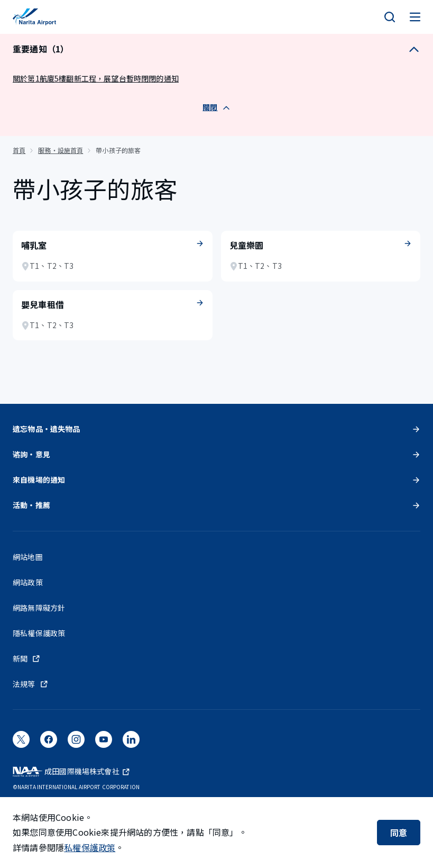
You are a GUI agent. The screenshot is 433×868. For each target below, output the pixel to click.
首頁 (19, 150)
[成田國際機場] (34, 17)
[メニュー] (415, 17)
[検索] (390, 17)
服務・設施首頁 (61, 150)
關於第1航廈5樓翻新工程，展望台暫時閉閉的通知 (96, 78)
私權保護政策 (90, 847)
